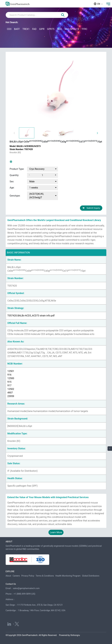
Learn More (56, 532)
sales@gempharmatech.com (26, 588)
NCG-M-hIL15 (72, 29)
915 (9, 382)
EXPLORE (10, 571)
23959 (11, 396)
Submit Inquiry (91, 208)
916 (9, 375)
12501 (11, 371)
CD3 (9, 29)
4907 (10, 393)
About (8, 576)
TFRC (84, 29)
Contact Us (11, 584)
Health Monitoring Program (68, 576)
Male (32, 181)
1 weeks (34, 188)
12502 (11, 389)
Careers (16, 576)
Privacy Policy (28, 576)
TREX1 (26, 29)
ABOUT (9, 542)
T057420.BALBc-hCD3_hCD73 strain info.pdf (31, 316)
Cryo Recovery (37, 169)
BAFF (17, 29)
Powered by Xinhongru (69, 635)
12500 (11, 378)
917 (9, 385)
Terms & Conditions (45, 576)
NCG (60, 29)
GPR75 (51, 29)
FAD (34, 29)
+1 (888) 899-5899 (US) (24, 594)
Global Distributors (91, 576)
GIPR (42, 29)
